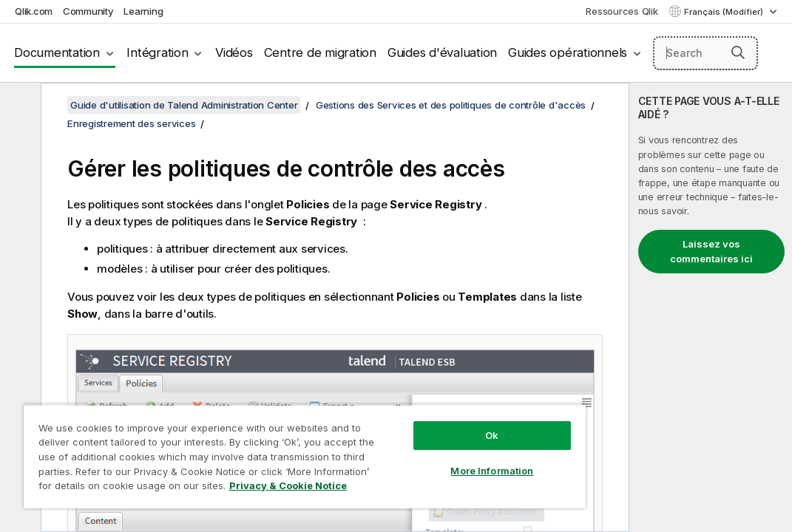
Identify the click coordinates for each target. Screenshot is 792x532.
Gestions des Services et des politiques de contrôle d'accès (451, 105)
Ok (405, 409)
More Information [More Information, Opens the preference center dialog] (405, 445)
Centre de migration (320, 52)
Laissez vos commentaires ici (711, 251)
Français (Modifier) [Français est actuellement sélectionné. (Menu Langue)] (725, 12)
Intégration (157, 52)
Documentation (57, 52)
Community (88, 11)
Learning (143, 11)
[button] (738, 52)
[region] (253, 443)
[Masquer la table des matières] (18, 106)
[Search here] (706, 53)
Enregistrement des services (131, 123)
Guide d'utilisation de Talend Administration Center (184, 105)
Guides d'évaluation (442, 52)
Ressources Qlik (622, 11)
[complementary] (711, 307)
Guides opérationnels (568, 52)
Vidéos (234, 52)
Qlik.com (34, 11)
